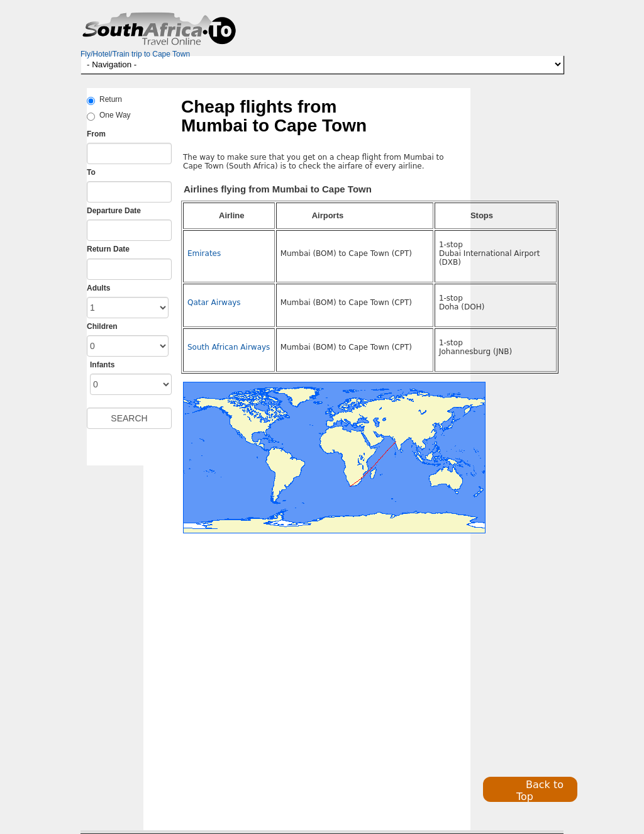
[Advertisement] (255, 667)
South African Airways (229, 347)
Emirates (204, 253)
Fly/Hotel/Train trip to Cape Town (135, 54)
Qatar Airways (214, 303)
